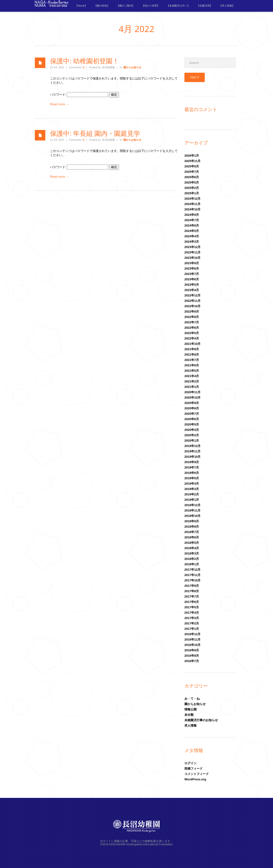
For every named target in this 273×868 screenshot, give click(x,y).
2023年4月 (192, 290)
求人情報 (190, 726)
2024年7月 (192, 220)
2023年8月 (192, 268)
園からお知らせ (132, 67)
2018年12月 (192, 505)
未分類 (189, 715)
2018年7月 (192, 532)
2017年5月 (192, 607)
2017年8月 (192, 591)
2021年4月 (192, 376)
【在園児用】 (205, 6)
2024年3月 (192, 242)
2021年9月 (192, 349)
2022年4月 (192, 338)
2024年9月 (192, 215)
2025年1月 (192, 193)
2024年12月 (192, 199)
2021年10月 (192, 344)
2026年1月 (192, 156)
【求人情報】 (227, 6)
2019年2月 (192, 494)
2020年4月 (192, 430)
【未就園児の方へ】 (178, 6)
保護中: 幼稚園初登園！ (84, 61)
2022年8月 (192, 317)
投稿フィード (194, 769)
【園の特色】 (102, 6)
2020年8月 (192, 408)
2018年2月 (192, 559)
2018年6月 (192, 537)
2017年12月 (192, 570)
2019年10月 (192, 457)
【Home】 (81, 6)
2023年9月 (192, 263)
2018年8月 (192, 527)
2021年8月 (192, 355)
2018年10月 (192, 516)
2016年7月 (192, 661)
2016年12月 (192, 634)
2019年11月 (192, 451)
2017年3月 (192, 618)
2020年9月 (192, 403)
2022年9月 (192, 312)
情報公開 (190, 709)
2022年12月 (192, 295)
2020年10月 (192, 398)
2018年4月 (192, 548)
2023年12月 (192, 247)
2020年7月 (192, 414)
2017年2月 (192, 623)
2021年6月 (192, 365)
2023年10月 (192, 258)
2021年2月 (192, 381)
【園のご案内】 (126, 6)
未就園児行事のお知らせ (201, 720)
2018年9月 (192, 521)
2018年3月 (192, 553)
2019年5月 (192, 478)
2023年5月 (192, 285)
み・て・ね (192, 699)
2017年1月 (192, 629)
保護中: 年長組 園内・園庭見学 (95, 133)
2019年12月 (192, 446)
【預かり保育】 (151, 6)
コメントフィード (197, 774)
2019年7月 (192, 467)
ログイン (190, 763)
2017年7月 (192, 596)
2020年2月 (192, 435)
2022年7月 (192, 322)
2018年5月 (192, 543)
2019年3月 (192, 489)
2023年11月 (192, 252)
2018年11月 (192, 510)
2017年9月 (192, 586)
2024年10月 (192, 209)
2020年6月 (192, 419)
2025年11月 (192, 161)
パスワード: (79, 95)
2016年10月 (192, 645)
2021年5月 (192, 371)
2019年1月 (192, 500)
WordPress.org (195, 779)
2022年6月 (192, 328)
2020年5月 (192, 424)
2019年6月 (192, 473)
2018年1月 (192, 564)
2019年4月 (192, 484)
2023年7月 (192, 274)
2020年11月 (192, 392)
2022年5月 (192, 333)
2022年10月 (192, 306)
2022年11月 (192, 301)
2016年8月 (192, 656)
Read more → (59, 104)
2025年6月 (192, 177)
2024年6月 (192, 225)
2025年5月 (192, 182)
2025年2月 (192, 188)
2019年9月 (192, 462)
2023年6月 (192, 279)
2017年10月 (192, 580)
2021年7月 (192, 360)
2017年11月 (192, 575)
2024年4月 (192, 236)
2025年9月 (192, 166)
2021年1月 (192, 387)
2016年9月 (192, 650)
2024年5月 (192, 231)
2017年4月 (192, 613)
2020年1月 (192, 441)
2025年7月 (192, 172)
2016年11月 (192, 639)
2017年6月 (192, 602)
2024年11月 (192, 204)
